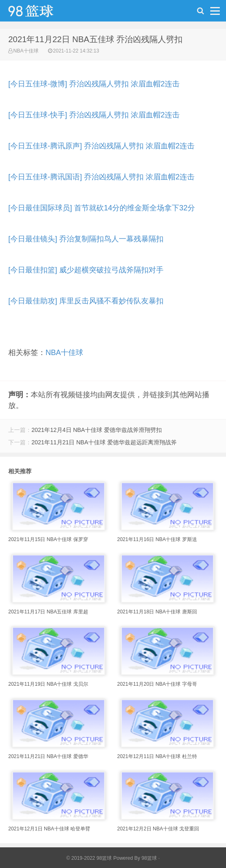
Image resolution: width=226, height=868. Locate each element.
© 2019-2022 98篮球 (89, 858)
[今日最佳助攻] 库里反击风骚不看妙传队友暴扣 (86, 301)
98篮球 (149, 858)
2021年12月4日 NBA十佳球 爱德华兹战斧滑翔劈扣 (97, 430)
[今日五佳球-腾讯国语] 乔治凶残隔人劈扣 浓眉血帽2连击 (101, 177)
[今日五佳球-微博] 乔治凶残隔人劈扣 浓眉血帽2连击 (94, 84)
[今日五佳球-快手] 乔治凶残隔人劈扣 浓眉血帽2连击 (94, 115)
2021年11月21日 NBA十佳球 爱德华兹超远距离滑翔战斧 (104, 442)
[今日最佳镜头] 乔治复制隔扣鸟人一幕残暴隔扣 (86, 239)
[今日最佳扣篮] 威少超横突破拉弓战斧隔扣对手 (86, 270)
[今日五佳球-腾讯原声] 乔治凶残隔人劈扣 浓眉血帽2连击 (101, 146)
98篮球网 (41, 13)
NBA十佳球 (26, 51)
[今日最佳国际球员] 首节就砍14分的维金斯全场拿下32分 (102, 208)
